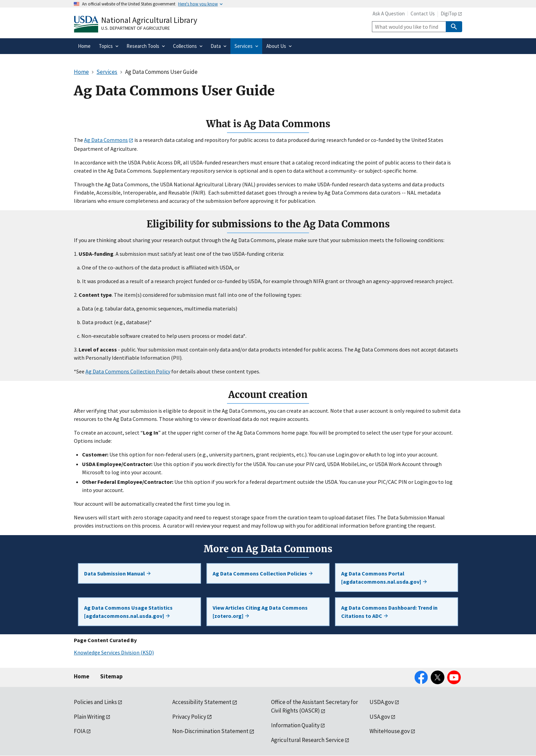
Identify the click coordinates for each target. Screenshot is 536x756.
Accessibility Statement (202, 702)
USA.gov (380, 717)
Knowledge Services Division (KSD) (114, 652)
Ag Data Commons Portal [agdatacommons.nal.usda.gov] (384, 578)
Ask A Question (389, 14)
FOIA (80, 731)
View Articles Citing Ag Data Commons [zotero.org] (260, 612)
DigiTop (449, 14)
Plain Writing (89, 717)
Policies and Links (95, 702)
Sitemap (111, 676)
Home (82, 676)
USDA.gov (382, 702)
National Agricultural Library (149, 20)
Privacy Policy (189, 717)
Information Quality (295, 725)
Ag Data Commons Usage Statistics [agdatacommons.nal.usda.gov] (128, 612)
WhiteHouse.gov (390, 731)
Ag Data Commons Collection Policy (128, 371)
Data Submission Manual (118, 573)
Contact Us (423, 14)
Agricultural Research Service (307, 740)
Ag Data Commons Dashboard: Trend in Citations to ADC (389, 612)
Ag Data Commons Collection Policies (263, 573)
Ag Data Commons (106, 140)
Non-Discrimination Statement (210, 731)
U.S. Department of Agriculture (136, 28)
